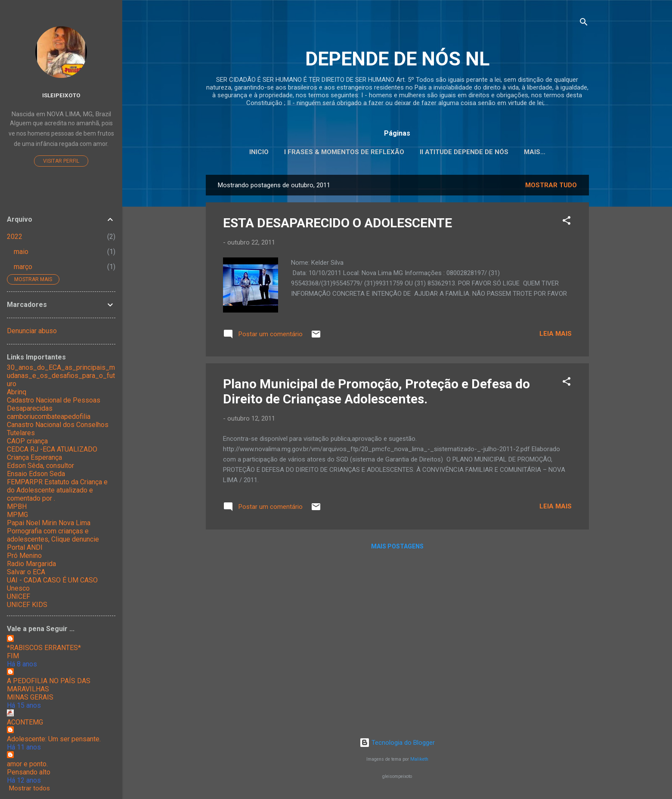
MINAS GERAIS (30, 697)
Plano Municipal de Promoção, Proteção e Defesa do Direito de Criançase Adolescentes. (376, 391)
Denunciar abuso (32, 331)
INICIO (259, 152)
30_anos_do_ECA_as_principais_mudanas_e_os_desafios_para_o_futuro (61, 376)
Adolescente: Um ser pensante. (54, 739)
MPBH (17, 506)
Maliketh (419, 759)
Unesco (18, 588)
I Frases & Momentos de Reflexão (344, 152)
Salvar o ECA (26, 572)
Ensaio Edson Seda (36, 474)
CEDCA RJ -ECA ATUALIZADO (52, 449)
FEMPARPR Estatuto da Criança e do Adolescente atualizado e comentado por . (57, 490)
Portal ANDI (25, 547)
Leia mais (556, 334)
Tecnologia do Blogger (397, 743)
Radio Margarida (31, 564)
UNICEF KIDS (27, 605)
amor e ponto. (27, 764)
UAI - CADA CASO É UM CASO (52, 580)
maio (21, 252)
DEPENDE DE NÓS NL (397, 59)
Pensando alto (29, 772)
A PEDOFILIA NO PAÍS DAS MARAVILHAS (49, 685)
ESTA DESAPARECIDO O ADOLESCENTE (338, 223)
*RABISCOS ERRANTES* (44, 648)
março (23, 267)
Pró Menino (24, 556)
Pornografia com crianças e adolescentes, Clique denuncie (53, 535)
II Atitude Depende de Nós (464, 152)
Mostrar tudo (551, 185)
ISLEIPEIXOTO (61, 95)
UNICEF (19, 596)
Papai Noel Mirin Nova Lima (49, 523)
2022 (15, 237)
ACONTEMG (25, 722)
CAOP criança (27, 441)
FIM (13, 656)
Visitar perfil (61, 161)
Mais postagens (397, 546)
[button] (567, 222)
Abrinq (17, 392)
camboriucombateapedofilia (49, 417)
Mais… (535, 152)
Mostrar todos (29, 788)
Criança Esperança (34, 457)
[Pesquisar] (584, 23)
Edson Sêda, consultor (40, 466)
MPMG (17, 515)
